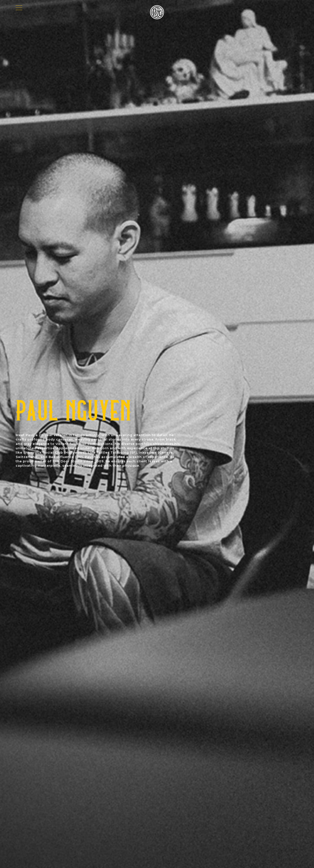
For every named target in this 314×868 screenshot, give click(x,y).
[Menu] (19, 9)
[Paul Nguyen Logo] (157, 12)
